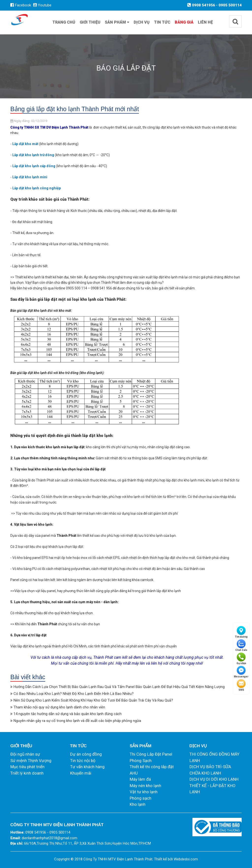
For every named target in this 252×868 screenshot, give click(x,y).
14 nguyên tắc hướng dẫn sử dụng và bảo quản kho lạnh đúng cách (68, 714)
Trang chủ (64, 22)
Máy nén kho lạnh (145, 786)
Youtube (42, 5)
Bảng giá (184, 22)
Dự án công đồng (86, 754)
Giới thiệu (90, 22)
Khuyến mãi (81, 773)
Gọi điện (241, 659)
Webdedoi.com (186, 859)
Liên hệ (205, 22)
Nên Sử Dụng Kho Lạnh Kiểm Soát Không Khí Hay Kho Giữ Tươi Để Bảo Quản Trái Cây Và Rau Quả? (93, 700)
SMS (241, 685)
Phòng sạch (141, 798)
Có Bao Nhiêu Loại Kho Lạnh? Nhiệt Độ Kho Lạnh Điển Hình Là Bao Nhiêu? (74, 694)
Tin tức (162, 22)
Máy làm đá (140, 779)
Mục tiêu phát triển (27, 767)
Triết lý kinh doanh (27, 773)
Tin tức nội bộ (83, 761)
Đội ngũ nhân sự (25, 754)
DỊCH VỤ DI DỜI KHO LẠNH (214, 779)
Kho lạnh (138, 804)
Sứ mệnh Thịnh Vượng (31, 761)
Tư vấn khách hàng (87, 767)
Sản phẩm (117, 22)
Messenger (241, 672)
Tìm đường (241, 632)
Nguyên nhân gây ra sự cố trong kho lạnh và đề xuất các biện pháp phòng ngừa (77, 721)
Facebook (21, 5)
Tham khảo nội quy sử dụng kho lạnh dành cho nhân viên (59, 707)
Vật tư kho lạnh (144, 792)
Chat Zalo (241, 645)
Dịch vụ (142, 22)
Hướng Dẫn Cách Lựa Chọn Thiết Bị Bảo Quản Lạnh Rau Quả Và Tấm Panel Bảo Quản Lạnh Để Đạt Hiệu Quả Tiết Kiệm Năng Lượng (119, 687)
